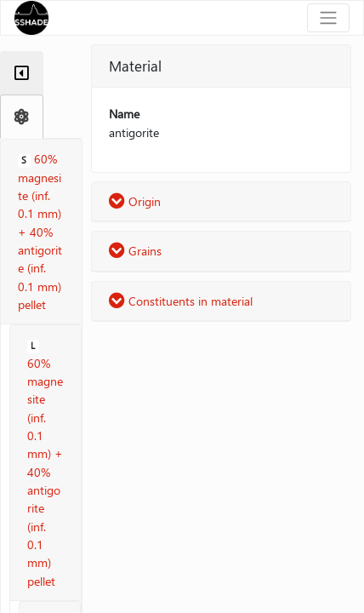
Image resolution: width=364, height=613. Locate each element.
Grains (135, 251)
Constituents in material (181, 301)
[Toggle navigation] (328, 18)
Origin (135, 201)
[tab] (22, 73)
